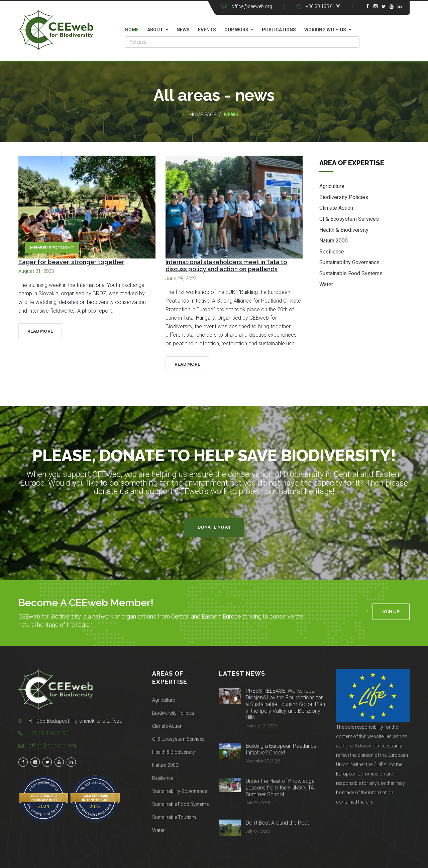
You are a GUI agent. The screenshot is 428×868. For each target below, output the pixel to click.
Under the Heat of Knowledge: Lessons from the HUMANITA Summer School (281, 788)
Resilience (332, 252)
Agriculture (332, 187)
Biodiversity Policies (344, 198)
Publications (279, 30)
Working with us (325, 30)
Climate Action (336, 209)
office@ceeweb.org (252, 6)
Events (207, 30)
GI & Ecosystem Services (349, 219)
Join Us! (391, 612)
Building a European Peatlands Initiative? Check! (281, 749)
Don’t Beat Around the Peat (277, 823)
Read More (40, 331)
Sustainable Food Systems (351, 274)
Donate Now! (214, 527)
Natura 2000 (334, 241)
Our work (236, 30)
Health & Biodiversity (344, 230)
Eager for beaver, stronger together (71, 262)
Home (132, 30)
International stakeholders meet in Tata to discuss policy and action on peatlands (226, 266)
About (155, 30)
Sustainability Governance (349, 263)
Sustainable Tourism (174, 817)
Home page (203, 115)
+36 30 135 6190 (323, 6)
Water (326, 285)
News (183, 30)
